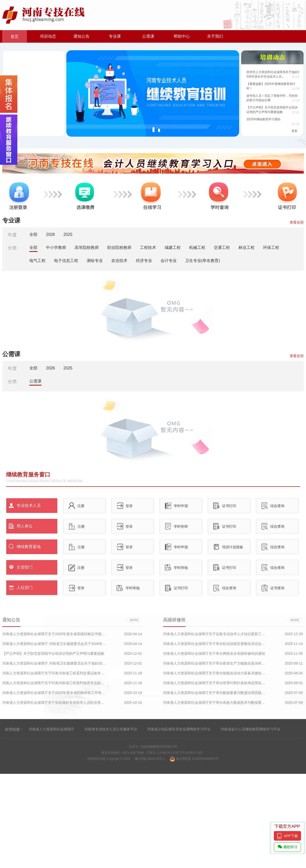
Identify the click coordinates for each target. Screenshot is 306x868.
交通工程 (222, 248)
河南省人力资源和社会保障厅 (52, 729)
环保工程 (271, 248)
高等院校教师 (87, 248)
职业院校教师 (119, 248)
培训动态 (48, 36)
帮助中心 (182, 36)
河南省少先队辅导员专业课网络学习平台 (179, 729)
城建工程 (173, 248)
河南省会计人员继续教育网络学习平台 (250, 729)
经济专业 (144, 261)
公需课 (148, 36)
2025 (68, 234)
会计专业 (169, 261)
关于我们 (215, 36)
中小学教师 (56, 248)
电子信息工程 (66, 261)
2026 (50, 234)
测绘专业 (95, 261)
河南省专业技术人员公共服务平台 (111, 729)
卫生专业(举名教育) (203, 261)
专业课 (115, 36)
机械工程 (197, 248)
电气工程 (37, 261)
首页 (15, 37)
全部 (33, 234)
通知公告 (81, 36)
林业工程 (246, 248)
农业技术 (119, 261)
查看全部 (297, 222)
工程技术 (148, 248)
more (134, 620)
